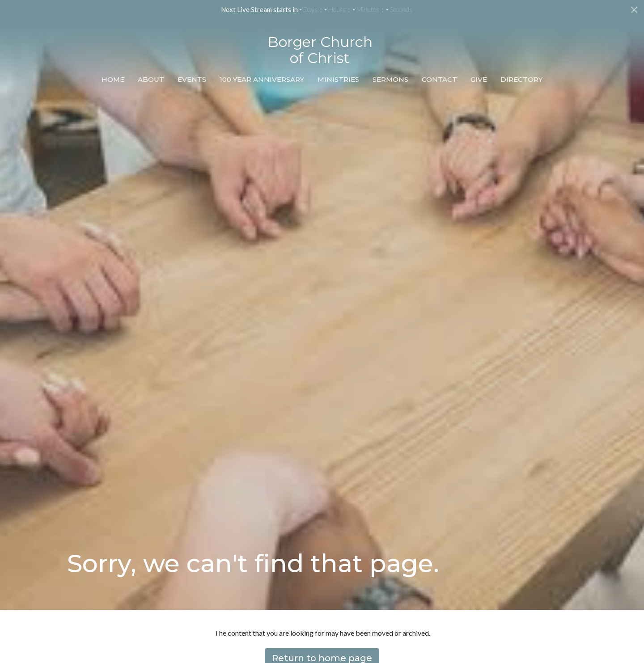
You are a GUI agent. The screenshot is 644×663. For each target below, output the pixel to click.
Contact (439, 79)
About (151, 79)
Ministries (338, 79)
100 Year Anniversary (262, 79)
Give (479, 79)
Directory (521, 79)
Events (192, 79)
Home (113, 79)
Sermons (390, 79)
